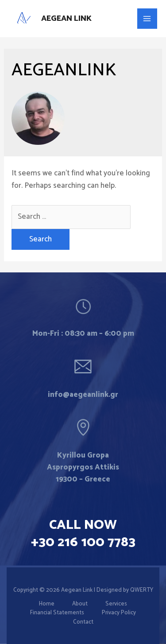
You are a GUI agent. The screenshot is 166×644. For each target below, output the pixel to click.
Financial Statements (57, 613)
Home (47, 604)
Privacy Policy (119, 613)
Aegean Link (66, 19)
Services (116, 604)
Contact (83, 622)
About (80, 604)
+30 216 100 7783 (83, 542)
